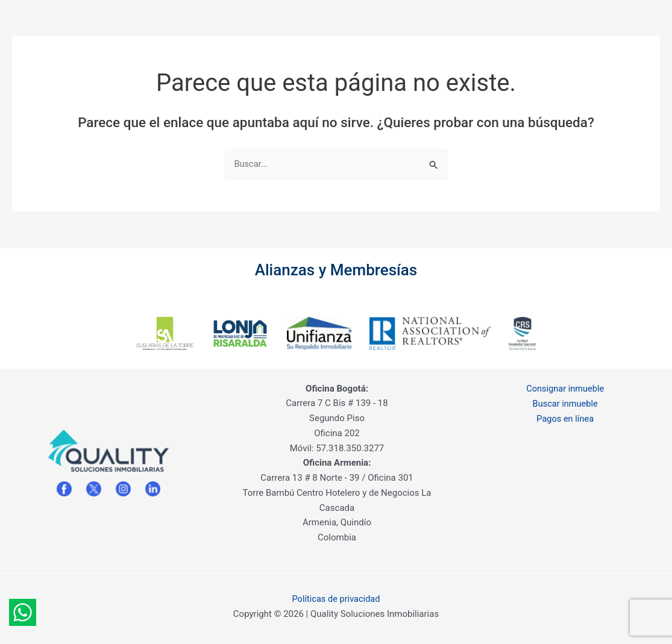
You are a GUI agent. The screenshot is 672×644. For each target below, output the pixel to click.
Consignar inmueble (565, 387)
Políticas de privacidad (336, 597)
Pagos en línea (565, 416)
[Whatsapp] (23, 612)
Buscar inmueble (565, 402)
